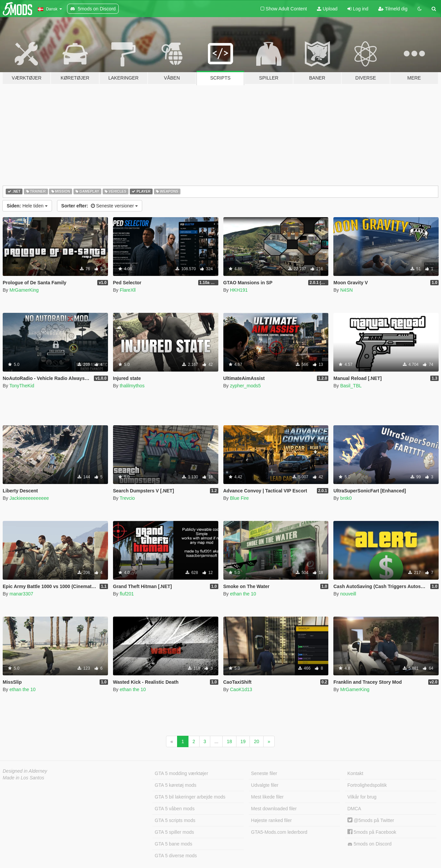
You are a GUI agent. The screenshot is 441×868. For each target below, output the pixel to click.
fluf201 (127, 594)
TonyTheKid (22, 386)
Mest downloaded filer (274, 809)
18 (229, 741)
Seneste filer (264, 773)
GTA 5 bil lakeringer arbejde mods (190, 797)
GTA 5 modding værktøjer (181, 773)
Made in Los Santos (23, 778)
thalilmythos (132, 386)
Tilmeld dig (393, 9)
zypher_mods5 (245, 386)
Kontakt (355, 773)
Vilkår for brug (362, 797)
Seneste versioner (100, 206)
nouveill (348, 594)
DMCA (354, 809)
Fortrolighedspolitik (367, 785)
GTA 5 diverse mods (176, 856)
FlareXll (128, 290)
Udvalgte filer (265, 785)
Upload (327, 9)
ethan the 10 (243, 594)
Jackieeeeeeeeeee (29, 498)
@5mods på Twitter (371, 820)
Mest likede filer (267, 797)
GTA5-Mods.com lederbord (279, 832)
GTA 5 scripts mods (175, 820)
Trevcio (127, 498)
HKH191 (239, 290)
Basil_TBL (351, 386)
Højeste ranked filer (271, 820)
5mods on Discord (370, 844)
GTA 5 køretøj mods (175, 785)
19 (243, 741)
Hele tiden (27, 206)
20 (257, 741)
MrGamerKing (24, 290)
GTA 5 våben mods (175, 809)
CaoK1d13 (241, 689)
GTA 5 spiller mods (174, 832)
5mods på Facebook (372, 832)
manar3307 (21, 594)
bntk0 (346, 498)
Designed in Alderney (25, 771)
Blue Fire (239, 498)
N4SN (346, 290)
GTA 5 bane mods (173, 844)
